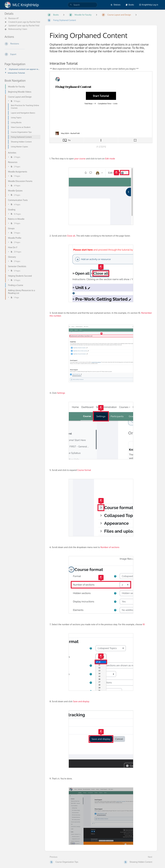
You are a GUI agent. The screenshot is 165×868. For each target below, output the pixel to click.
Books (130, 5)
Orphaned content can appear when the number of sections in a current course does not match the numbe (25, 69)
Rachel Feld (35, 22)
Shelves (116, 5)
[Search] (71, 5)
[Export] (22, 54)
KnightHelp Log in (149, 5)
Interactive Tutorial (16, 73)
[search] (82, 5)
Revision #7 (12, 18)
